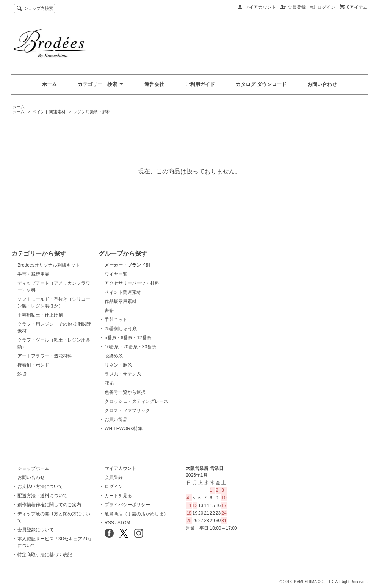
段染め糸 (114, 356)
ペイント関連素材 (49, 112)
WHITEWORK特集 (124, 429)
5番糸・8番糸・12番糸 (128, 338)
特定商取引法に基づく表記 (45, 555)
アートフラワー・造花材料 (45, 356)
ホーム (49, 84)
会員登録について (36, 530)
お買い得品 (116, 420)
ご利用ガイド (200, 84)
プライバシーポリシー (127, 505)
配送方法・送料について (42, 496)
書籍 (109, 310)
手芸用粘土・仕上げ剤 (40, 315)
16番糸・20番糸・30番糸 (130, 347)
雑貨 (22, 374)
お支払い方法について (40, 487)
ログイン (326, 7)
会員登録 (297, 7)
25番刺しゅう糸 (121, 329)
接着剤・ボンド (33, 365)
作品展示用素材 (121, 301)
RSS (109, 523)
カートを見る (118, 496)
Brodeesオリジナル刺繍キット (49, 265)
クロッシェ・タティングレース (136, 401)
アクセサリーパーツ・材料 (132, 283)
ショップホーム (33, 468)
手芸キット (116, 320)
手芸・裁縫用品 (33, 274)
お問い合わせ (322, 84)
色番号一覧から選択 (125, 392)
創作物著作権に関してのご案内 (49, 505)
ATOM (124, 523)
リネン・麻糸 (118, 365)
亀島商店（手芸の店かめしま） (136, 514)
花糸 (109, 383)
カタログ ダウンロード (261, 84)
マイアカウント (260, 7)
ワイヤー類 (116, 274)
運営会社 (154, 84)
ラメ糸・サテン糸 (123, 374)
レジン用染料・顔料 (92, 112)
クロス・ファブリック (127, 410)
